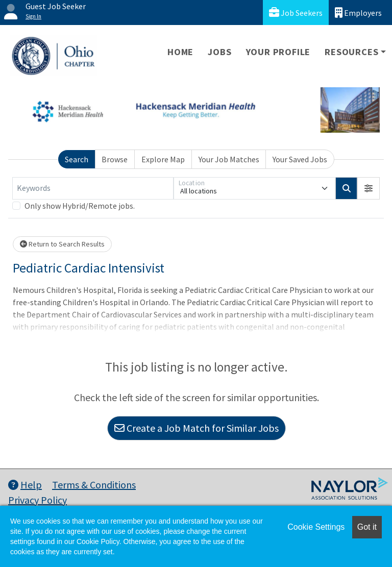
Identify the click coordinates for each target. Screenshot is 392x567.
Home (180, 52)
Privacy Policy (38, 500)
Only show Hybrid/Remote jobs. (80, 206)
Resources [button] (351, 52)
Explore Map (163, 159)
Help (25, 485)
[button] (369, 188)
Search (77, 159)
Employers (358, 13)
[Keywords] (93, 188)
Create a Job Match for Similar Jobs (197, 428)
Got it (367, 527)
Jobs (219, 52)
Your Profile (278, 52)
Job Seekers (296, 13)
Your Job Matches (229, 159)
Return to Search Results (62, 244)
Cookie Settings (316, 527)
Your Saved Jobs (300, 159)
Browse (115, 159)
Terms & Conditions (94, 485)
